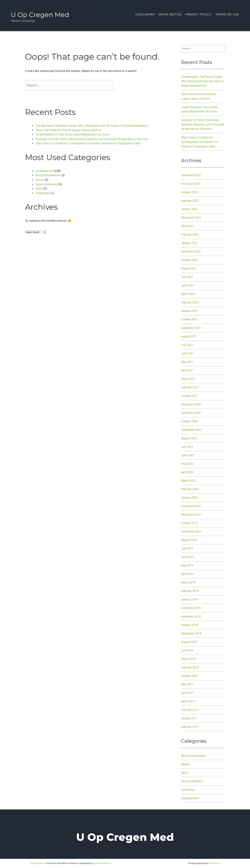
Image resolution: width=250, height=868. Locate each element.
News (39, 189)
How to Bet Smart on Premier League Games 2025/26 (69, 130)
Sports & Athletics (47, 184)
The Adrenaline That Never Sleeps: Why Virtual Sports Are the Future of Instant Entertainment (92, 126)
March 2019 (188, 583)
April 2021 (187, 370)
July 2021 (187, 345)
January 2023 (189, 243)
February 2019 (190, 591)
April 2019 (187, 574)
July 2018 (187, 650)
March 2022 (188, 294)
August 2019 (189, 540)
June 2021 (187, 353)
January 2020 (189, 498)
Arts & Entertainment (48, 175)
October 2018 (189, 625)
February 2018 (190, 667)
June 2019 (187, 557)
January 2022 (189, 311)
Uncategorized (45, 171)
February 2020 (190, 489)
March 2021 (188, 379)
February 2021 (190, 387)
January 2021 (189, 396)
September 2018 (191, 633)
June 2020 (187, 455)
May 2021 (187, 362)
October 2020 (189, 421)
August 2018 (189, 642)
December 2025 (191, 175)
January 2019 (189, 599)
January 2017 (189, 718)
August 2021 (189, 336)
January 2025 (189, 209)
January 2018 (189, 676)
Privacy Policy (198, 14)
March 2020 (188, 481)
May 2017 (187, 684)
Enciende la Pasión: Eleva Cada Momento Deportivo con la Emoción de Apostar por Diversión (92, 139)
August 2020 (189, 438)
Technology (43, 193)
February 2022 (190, 302)
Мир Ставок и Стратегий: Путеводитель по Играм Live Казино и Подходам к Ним (88, 143)
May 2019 (187, 566)
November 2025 (191, 184)
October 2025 (189, 192)
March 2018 (188, 659)
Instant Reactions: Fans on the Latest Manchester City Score (72, 135)
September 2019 (191, 532)
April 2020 (187, 472)
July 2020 (187, 447)
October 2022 (189, 260)
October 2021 (189, 319)
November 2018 (191, 616)
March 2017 (188, 701)
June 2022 (187, 285)
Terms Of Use (227, 14)
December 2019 (191, 506)
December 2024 (191, 218)
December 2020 (191, 404)
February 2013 (190, 727)
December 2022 (191, 252)
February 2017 (190, 710)
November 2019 (191, 515)
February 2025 (190, 201)
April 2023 (187, 226)
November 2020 (191, 413)
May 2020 (187, 464)
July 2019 (187, 549)
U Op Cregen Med (40, 15)
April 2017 (187, 693)
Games (40, 180)
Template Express (102, 863)
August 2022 (189, 269)
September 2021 (191, 328)
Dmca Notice (170, 14)
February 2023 (190, 235)
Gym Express (37, 863)
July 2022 (187, 277)
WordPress (214, 863)
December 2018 (191, 608)
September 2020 (191, 430)
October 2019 (189, 523)
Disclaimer (145, 14)
